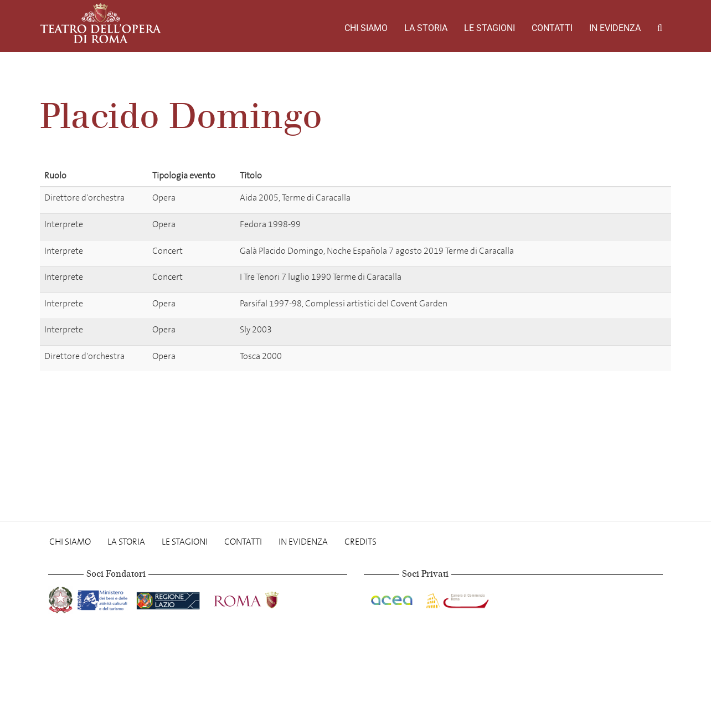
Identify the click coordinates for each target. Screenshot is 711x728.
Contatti (552, 28)
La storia (426, 28)
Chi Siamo (366, 28)
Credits (360, 542)
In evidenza (615, 28)
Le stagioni (490, 28)
